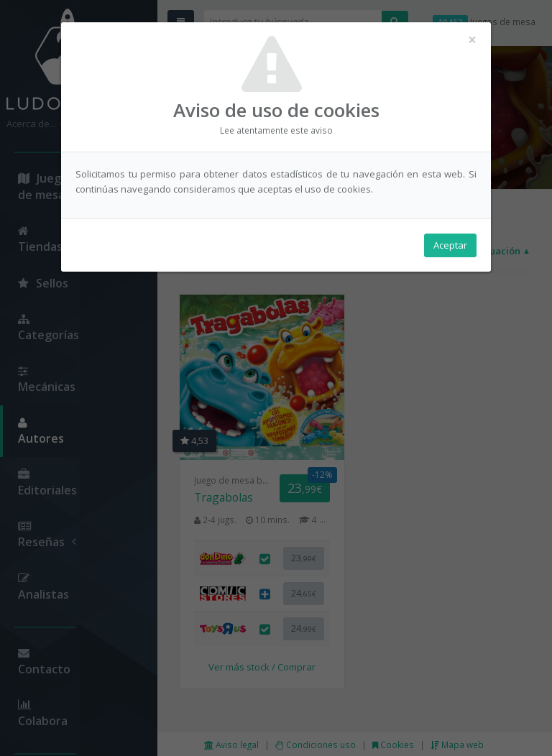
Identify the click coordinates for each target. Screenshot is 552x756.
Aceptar (450, 245)
